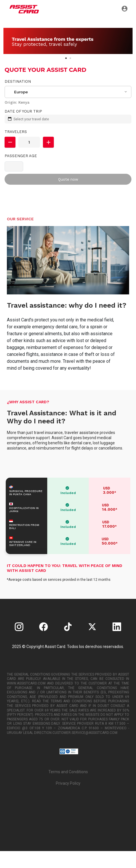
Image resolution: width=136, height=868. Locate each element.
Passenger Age (21, 156)
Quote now (68, 179)
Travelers (16, 132)
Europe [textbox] (21, 92)
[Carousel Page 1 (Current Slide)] (66, 58)
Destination (18, 81)
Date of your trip (23, 111)
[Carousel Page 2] (70, 58)
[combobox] (68, 92)
